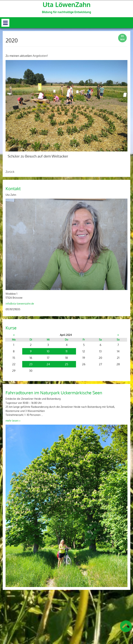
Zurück (10, 172)
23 (31, 364)
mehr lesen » (13, 421)
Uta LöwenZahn (67, 4)
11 (66, 351)
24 (48, 364)
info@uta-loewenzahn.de (20, 304)
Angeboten (40, 56)
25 (66, 364)
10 (48, 351)
